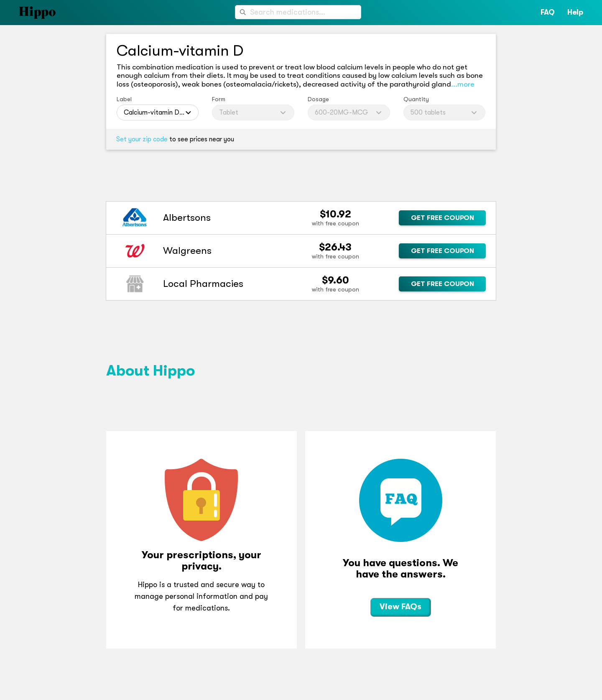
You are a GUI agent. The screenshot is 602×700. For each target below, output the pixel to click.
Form (219, 99)
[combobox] (298, 12)
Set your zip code (142, 139)
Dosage (318, 99)
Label (124, 99)
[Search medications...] (298, 12)
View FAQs (400, 607)
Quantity (416, 99)
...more (463, 84)
